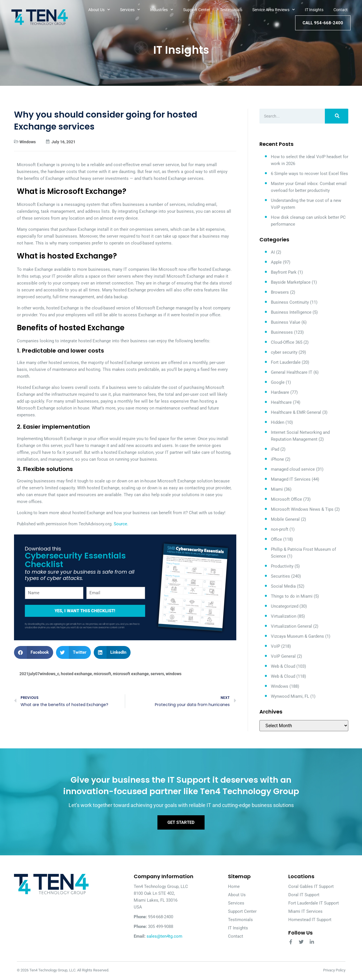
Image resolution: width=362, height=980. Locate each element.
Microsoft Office (286, 499)
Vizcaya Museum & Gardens (297, 636)
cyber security (284, 352)
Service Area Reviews (274, 10)
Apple (276, 262)
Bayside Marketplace (291, 282)
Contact (341, 10)
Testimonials (231, 10)
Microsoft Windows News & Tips (302, 509)
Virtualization (284, 616)
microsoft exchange (131, 674)
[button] (34, 652)
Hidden (278, 422)
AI (273, 252)
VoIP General (283, 656)
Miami (277, 489)
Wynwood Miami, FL (290, 696)
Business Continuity (290, 302)
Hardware (280, 392)
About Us (99, 10)
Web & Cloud (283, 666)
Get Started (181, 823)
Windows (28, 142)
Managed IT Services (291, 479)
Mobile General (285, 519)
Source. (121, 524)
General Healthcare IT (292, 372)
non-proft (280, 529)
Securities (280, 576)
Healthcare (281, 402)
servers (157, 674)
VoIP (275, 646)
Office (276, 539)
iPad (275, 449)
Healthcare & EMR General (296, 412)
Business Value (286, 322)
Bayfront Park (284, 272)
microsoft (102, 674)
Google (278, 382)
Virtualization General (291, 626)
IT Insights (314, 10)
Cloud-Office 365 (287, 342)
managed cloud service (293, 469)
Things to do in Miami (292, 596)
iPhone (277, 459)
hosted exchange (76, 674)
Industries (162, 10)
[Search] (336, 116)
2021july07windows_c (39, 674)
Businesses (282, 332)
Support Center (197, 10)
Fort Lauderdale (286, 362)
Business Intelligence (291, 312)
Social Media (283, 586)
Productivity (282, 566)
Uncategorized (285, 606)
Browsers (280, 292)
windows (174, 674)
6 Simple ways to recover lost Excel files (309, 174)
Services (130, 10)
